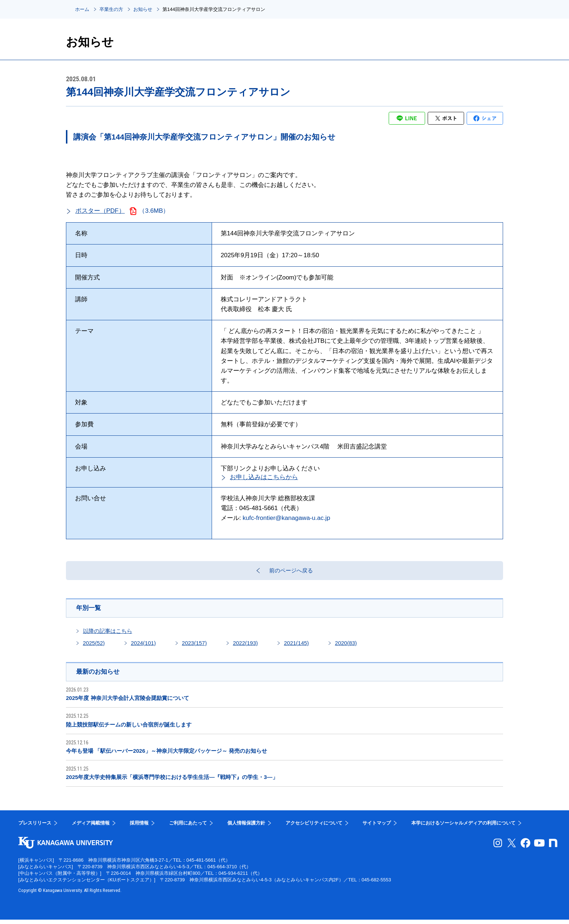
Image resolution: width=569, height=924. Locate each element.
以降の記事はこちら (108, 635)
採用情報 (139, 827)
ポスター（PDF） (100, 211)
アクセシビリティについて (314, 827)
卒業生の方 (111, 9)
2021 (296, 647)
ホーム (82, 9)
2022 (245, 647)
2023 (194, 647)
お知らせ (143, 9)
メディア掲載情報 (91, 827)
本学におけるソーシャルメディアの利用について (463, 827)
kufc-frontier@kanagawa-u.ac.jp (286, 518)
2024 (143, 647)
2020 (346, 647)
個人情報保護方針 (246, 827)
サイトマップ (377, 827)
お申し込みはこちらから (264, 477)
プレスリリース (35, 827)
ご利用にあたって (188, 827)
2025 (94, 647)
